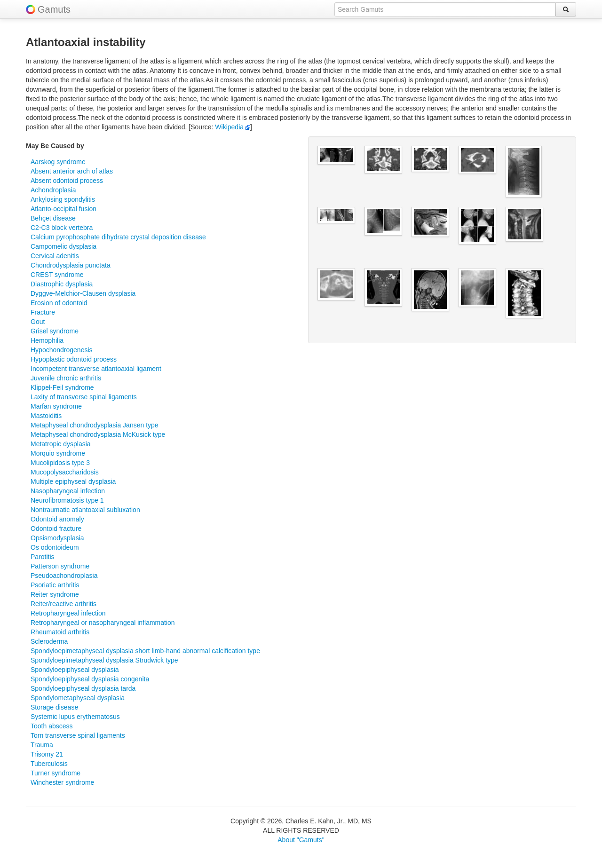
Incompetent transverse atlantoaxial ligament (96, 369)
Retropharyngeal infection (68, 613)
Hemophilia (47, 340)
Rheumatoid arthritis (60, 632)
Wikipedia (233, 127)
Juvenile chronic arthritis (66, 378)
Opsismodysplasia (57, 538)
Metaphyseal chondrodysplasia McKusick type (98, 434)
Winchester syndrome (62, 782)
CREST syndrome (57, 275)
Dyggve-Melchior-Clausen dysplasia (83, 293)
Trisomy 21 (47, 754)
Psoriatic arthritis (55, 585)
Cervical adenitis (55, 256)
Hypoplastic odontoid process (74, 359)
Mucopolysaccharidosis (65, 472)
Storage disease (54, 707)
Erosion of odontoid (59, 303)
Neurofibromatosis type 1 (67, 500)
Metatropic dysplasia (61, 444)
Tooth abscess (52, 726)
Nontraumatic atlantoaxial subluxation (85, 510)
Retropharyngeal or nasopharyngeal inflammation (103, 623)
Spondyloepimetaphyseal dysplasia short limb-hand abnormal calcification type (145, 651)
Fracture (43, 312)
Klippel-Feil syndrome (62, 387)
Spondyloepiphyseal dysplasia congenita (90, 679)
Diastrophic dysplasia (62, 284)
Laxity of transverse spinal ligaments (84, 397)
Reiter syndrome (55, 594)
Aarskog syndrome (58, 162)
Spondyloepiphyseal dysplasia (75, 670)
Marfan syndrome (56, 406)
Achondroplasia (53, 190)
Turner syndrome (55, 773)
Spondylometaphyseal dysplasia (78, 698)
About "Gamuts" (301, 840)
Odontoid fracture (56, 529)
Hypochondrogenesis (62, 350)
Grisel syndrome (55, 331)
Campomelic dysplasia (63, 246)
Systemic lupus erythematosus (75, 717)
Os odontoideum (55, 547)
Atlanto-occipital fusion (63, 209)
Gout (38, 322)
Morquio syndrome (58, 453)
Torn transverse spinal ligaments (78, 735)
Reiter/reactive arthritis (63, 604)
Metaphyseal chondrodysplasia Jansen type (95, 425)
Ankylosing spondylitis (63, 199)
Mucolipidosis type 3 (60, 463)
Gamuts (54, 9)
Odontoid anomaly (57, 519)
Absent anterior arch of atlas (72, 171)
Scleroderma (49, 641)
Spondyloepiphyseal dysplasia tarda (83, 688)
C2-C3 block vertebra (62, 228)
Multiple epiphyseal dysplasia (73, 481)
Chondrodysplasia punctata (71, 265)
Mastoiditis (46, 416)
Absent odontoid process (67, 181)
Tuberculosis (49, 764)
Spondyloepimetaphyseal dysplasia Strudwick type (104, 660)
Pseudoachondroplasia (64, 576)
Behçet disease (53, 218)
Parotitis (43, 557)
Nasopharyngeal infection (68, 491)
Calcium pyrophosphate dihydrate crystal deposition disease (118, 237)
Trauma (42, 745)
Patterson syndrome (60, 566)
